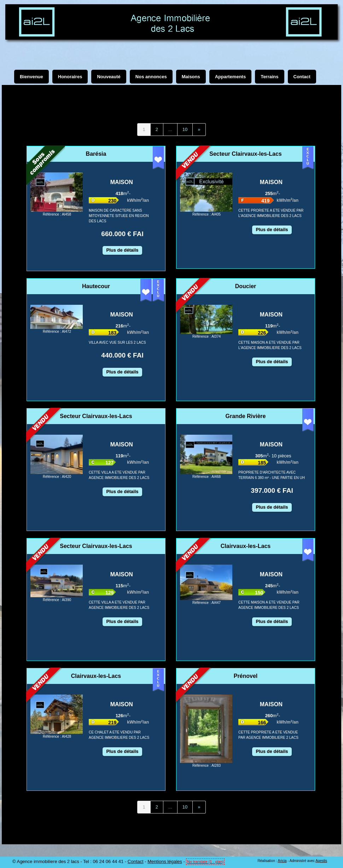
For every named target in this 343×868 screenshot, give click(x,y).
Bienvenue (31, 77)
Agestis (321, 861)
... (170, 129)
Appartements (230, 77)
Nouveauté (109, 77)
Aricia (282, 861)
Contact (136, 861)
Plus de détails (122, 250)
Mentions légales (165, 861)
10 (185, 129)
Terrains (269, 77)
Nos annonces (151, 77)
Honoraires (70, 77)
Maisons (191, 77)
